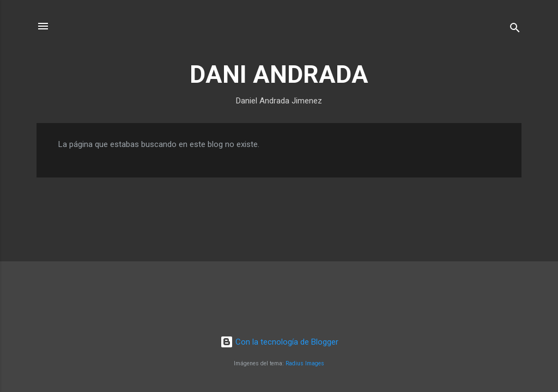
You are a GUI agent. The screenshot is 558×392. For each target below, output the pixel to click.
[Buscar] (515, 30)
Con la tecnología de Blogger (279, 342)
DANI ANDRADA (279, 74)
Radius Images (305, 363)
